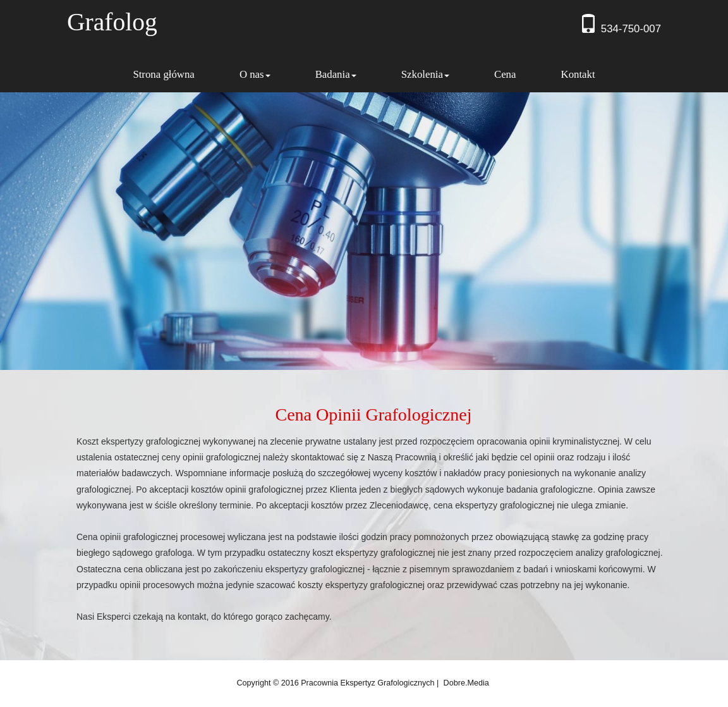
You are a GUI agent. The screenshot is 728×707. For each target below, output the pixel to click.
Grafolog (112, 22)
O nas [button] (255, 74)
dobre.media (466, 683)
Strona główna (163, 74)
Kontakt (578, 74)
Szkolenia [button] (425, 74)
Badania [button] (336, 74)
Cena (505, 74)
